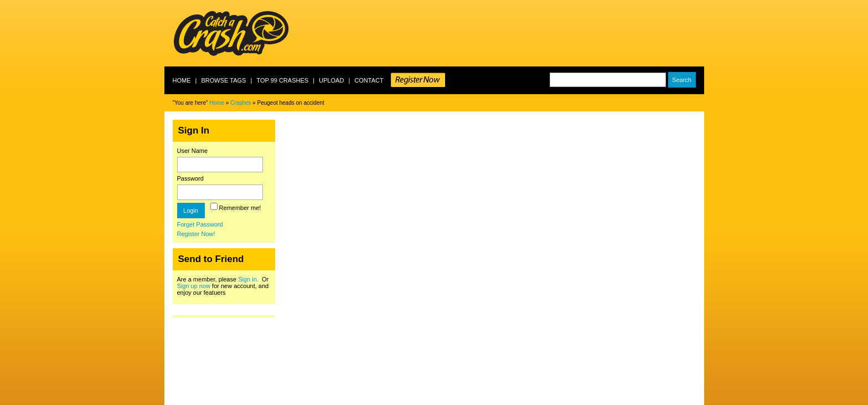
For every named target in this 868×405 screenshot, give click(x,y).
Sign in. (248, 279)
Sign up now (194, 286)
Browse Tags (223, 80)
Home (182, 80)
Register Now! (196, 234)
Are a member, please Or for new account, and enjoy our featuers (223, 286)
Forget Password (200, 224)
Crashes (241, 103)
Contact (369, 80)
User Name (193, 151)
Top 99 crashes (282, 80)
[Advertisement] (503, 33)
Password (190, 178)
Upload (331, 80)
